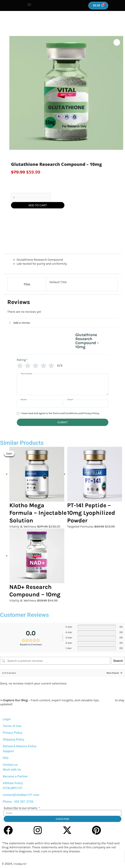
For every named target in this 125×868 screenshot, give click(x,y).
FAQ (6, 758)
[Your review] (63, 384)
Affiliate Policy (13, 783)
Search (118, 661)
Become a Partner (15, 776)
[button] (29, 5)
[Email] (86, 404)
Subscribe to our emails (21, 808)
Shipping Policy (14, 739)
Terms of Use (12, 726)
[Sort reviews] (114, 673)
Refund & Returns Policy (20, 746)
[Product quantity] (31, 197)
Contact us (10, 765)
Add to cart (38, 205)
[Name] (39, 404)
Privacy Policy (13, 733)
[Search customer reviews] (55, 661)
